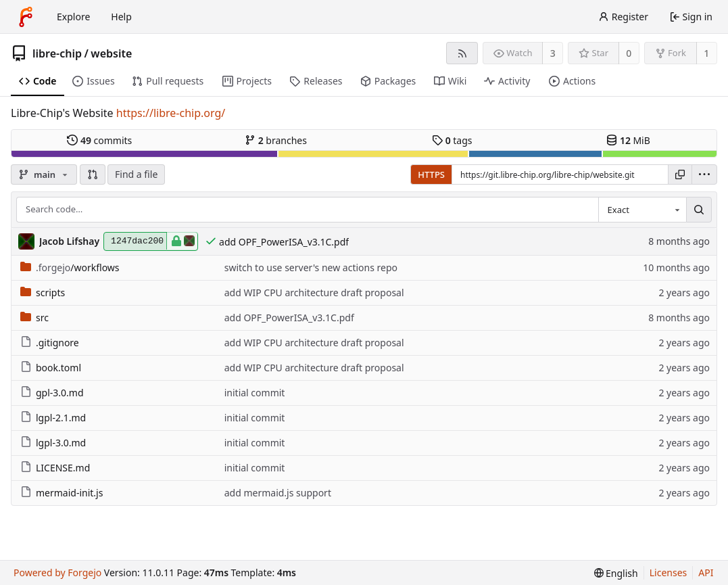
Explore (73, 17)
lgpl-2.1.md (53, 418)
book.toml (51, 368)
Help (121, 17)
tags (452, 140)
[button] (93, 174)
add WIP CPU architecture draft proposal (314, 292)
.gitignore (50, 343)
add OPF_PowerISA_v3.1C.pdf (284, 242)
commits (99, 140)
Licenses (669, 572)
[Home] (26, 17)
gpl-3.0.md (52, 393)
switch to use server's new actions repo (311, 267)
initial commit (255, 393)
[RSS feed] (462, 53)
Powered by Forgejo (57, 572)
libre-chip (57, 53)
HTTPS (431, 174)
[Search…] (699, 210)
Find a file (136, 174)
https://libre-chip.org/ (171, 113)
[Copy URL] (680, 174)
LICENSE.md (55, 468)
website (111, 53)
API (706, 572)
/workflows (70, 267)
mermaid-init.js (62, 493)
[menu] (704, 174)
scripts (43, 292)
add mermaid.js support (278, 493)
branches (276, 140)
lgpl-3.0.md (53, 443)
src (34, 318)
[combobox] (642, 210)
